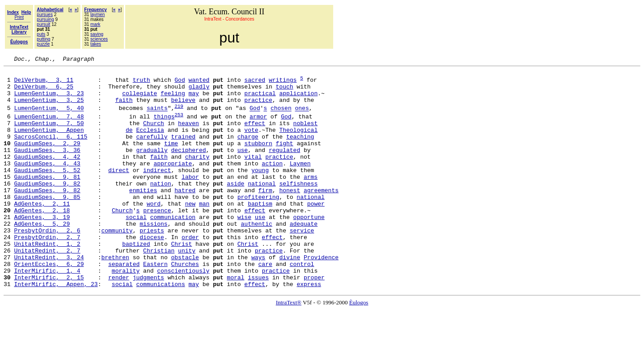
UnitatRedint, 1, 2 (47, 280)
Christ (181, 280)
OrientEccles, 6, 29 (49, 304)
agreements (321, 215)
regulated (284, 167)
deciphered (188, 167)
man (204, 232)
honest (290, 215)
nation (161, 207)
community (117, 264)
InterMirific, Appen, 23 (56, 328)
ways (258, 296)
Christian (159, 288)
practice (258, 108)
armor (258, 127)
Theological (298, 143)
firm (265, 215)
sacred (255, 84)
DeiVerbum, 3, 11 (44, 84)
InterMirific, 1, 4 (47, 312)
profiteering (258, 223)
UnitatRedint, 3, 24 (49, 296)
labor (190, 199)
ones (302, 118)
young (260, 191)
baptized (136, 280)
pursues (45, 15)
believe (183, 108)
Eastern (155, 304)
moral (235, 320)
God (180, 84)
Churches (185, 304)
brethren (115, 296)
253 (179, 125)
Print (19, 17)
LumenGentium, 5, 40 (49, 118)
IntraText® (289, 347)
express (309, 328)
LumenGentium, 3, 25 (49, 108)
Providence (321, 296)
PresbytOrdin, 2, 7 (47, 272)
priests (152, 264)
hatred (185, 215)
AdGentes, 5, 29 (42, 256)
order (190, 272)
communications (160, 328)
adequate (304, 256)
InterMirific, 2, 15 (49, 320)
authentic (256, 256)
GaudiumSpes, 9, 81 (47, 199)
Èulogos (359, 347)
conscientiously (183, 312)
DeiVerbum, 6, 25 (44, 92)
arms (311, 199)
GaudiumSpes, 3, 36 (47, 167)
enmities (143, 215)
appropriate (173, 183)
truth (142, 84)
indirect (157, 191)
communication (173, 248)
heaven (189, 135)
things (164, 127)
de (129, 143)
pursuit (43, 24)
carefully (152, 151)
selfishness (298, 207)
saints (157, 118)
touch (284, 92)
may (193, 100)
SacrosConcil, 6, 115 (51, 151)
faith (124, 108)
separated (124, 304)
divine (290, 296)
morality (126, 312)
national (262, 207)
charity (197, 175)
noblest (306, 135)
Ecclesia (150, 143)
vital (253, 175)
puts (41, 34)
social (136, 248)
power (316, 232)
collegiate (140, 100)
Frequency (95, 10)
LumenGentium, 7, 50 (49, 135)
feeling (173, 100)
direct (119, 191)
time (171, 159)
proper (314, 320)
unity (187, 288)
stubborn (258, 159)
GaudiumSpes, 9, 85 (47, 223)
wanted (199, 84)
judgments (148, 320)
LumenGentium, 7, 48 (49, 127)
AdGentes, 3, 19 (42, 248)
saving (97, 34)
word (154, 232)
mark (95, 24)
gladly (199, 92)
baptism (260, 232)
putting (43, 39)
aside (235, 207)
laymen (97, 15)
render (119, 320)
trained (183, 151)
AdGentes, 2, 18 (42, 240)
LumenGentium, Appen (49, 143)
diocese (152, 272)
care (265, 304)
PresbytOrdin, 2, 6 (47, 264)
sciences (99, 39)
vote (251, 143)
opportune (309, 248)
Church (154, 135)
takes (96, 44)
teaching (300, 151)
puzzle (43, 44)
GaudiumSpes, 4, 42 (47, 175)
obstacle (185, 296)
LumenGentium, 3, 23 (49, 100)
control (302, 304)
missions (153, 256)
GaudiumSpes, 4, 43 (47, 183)
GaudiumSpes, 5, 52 (47, 191)
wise (244, 248)
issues (258, 320)
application (298, 100)
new (190, 232)
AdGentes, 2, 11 (42, 232)
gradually (152, 167)
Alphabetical (50, 10)
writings (283, 84)
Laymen (300, 183)
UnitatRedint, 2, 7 (47, 288)
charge (248, 151)
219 (179, 115)
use (243, 167)
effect (255, 135)
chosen (281, 118)
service (302, 264)
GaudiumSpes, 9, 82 (47, 207)
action (272, 183)
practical (260, 100)
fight (284, 159)
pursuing (45, 19)
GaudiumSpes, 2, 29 (47, 159)
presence (157, 240)
